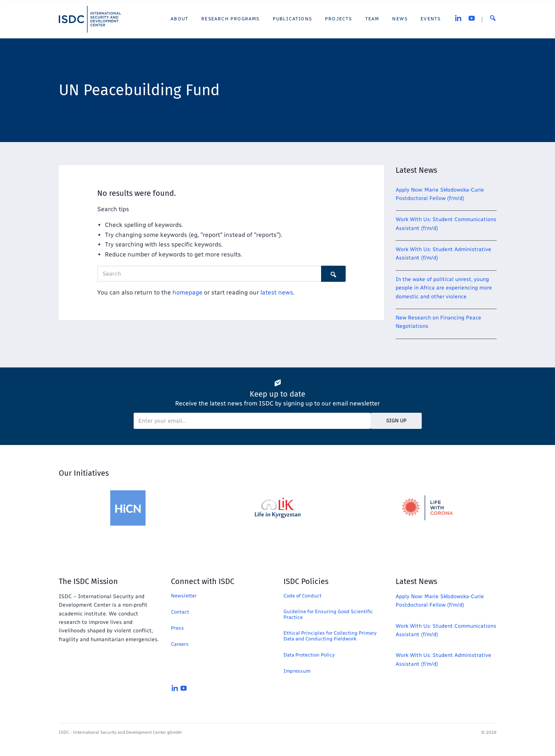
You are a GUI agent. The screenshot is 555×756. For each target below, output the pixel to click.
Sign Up (396, 421)
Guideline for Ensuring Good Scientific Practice (328, 614)
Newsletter (184, 596)
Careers (180, 644)
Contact (180, 612)
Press (177, 628)
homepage (187, 292)
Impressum (297, 671)
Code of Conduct (302, 596)
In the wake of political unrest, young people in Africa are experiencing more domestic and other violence (444, 288)
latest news (277, 292)
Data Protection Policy (309, 655)
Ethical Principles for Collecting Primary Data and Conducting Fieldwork (330, 636)
